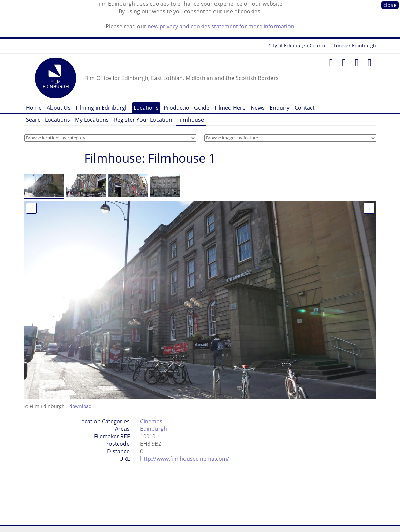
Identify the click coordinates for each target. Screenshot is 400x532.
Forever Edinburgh (355, 45)
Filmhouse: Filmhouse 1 (150, 158)
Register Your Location (143, 120)
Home (34, 108)
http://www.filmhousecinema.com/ (185, 459)
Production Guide (187, 108)
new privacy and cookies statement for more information (221, 26)
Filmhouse (191, 120)
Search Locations (48, 120)
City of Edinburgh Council (298, 45)
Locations (146, 108)
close (390, 5)
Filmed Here (230, 108)
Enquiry (280, 108)
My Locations (92, 120)
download (80, 406)
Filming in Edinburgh (102, 108)
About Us (59, 108)
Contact (305, 108)
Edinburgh (154, 429)
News (258, 108)
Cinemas (151, 421)
